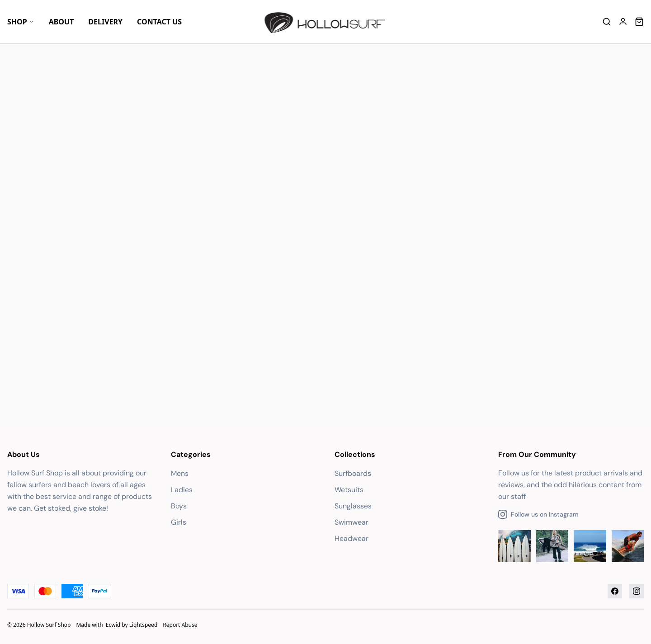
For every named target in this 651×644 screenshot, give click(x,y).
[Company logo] (326, 22)
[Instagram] (637, 591)
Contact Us (159, 22)
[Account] (623, 22)
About (61, 22)
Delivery (105, 22)
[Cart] (639, 22)
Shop (21, 22)
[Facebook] (615, 591)
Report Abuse (180, 625)
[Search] (607, 22)
